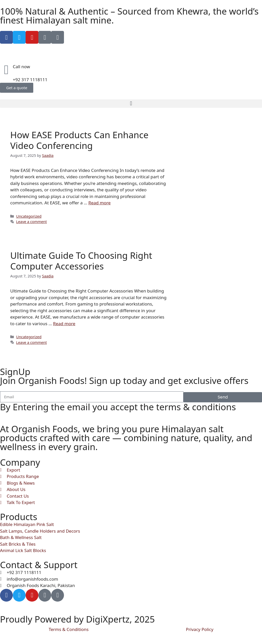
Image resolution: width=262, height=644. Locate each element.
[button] (131, 104)
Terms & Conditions (69, 629)
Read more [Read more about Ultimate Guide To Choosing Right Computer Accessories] (64, 324)
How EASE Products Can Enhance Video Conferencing (79, 140)
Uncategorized (29, 216)
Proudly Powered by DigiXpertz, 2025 (77, 619)
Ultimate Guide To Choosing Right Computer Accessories (81, 261)
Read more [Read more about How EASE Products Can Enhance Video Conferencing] (99, 203)
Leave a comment (31, 222)
